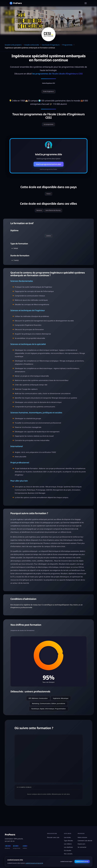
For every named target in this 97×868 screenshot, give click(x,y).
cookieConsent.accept (82, 861)
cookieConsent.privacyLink (34, 863)
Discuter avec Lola (53, 837)
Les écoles (67, 837)
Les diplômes (68, 847)
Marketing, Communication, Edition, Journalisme (49, 710)
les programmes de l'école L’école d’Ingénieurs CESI (57, 74)
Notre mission (82, 837)
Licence (48, 241)
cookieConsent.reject (66, 861)
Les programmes (48, 127)
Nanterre (37, 215)
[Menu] (86, 3)
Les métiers (68, 844)
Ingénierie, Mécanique (61, 704)
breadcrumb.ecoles (32, 45)
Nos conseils (68, 854)
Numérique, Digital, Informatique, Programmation (49, 715)
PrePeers (10, 834)
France (49, 197)
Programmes (67, 45)
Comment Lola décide (85, 841)
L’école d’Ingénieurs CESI (48, 83)
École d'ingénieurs (49, 93)
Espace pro (81, 844)
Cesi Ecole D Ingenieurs (51, 45)
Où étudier (68, 850)
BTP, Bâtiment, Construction (38, 704)
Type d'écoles (68, 841)
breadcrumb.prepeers (13, 45)
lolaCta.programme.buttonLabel (49, 167)
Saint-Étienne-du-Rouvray (54, 215)
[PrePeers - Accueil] (16, 3)
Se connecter (82, 847)
